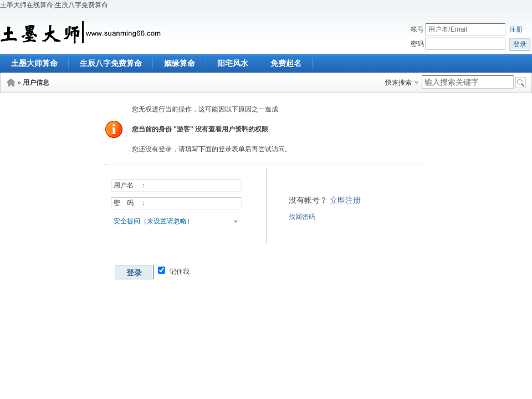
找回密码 (302, 217)
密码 (417, 44)
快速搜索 (398, 83)
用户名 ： (130, 185)
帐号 (417, 29)
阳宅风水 (233, 63)
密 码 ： (130, 203)
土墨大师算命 (34, 63)
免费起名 (286, 63)
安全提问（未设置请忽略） (154, 221)
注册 (516, 29)
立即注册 (345, 200)
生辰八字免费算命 (111, 63)
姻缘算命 (180, 63)
